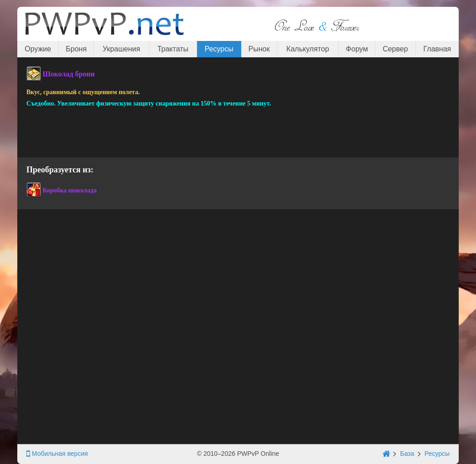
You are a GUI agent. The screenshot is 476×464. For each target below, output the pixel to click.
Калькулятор (308, 49)
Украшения (122, 49)
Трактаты (173, 49)
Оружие (38, 49)
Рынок (259, 49)
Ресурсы (219, 49)
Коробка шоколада (70, 190)
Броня (76, 49)
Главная (437, 49)
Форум (357, 49)
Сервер (395, 49)
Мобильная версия (57, 454)
